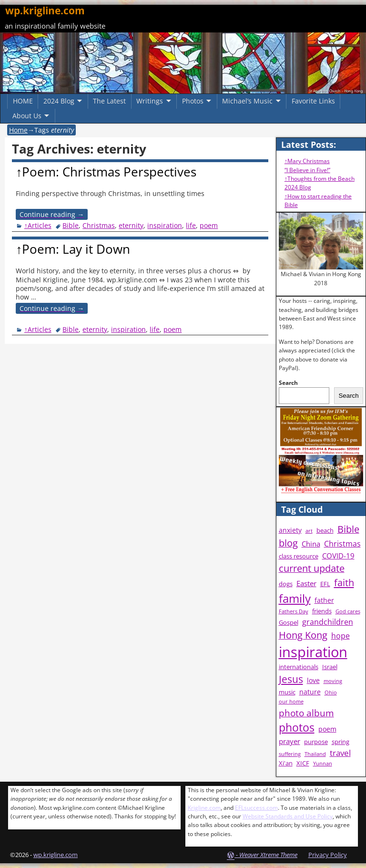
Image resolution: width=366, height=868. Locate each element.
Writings (150, 101)
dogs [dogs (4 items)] (286, 584)
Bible (71, 225)
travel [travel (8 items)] (340, 753)
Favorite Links (313, 101)
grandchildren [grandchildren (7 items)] (328, 622)
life (191, 225)
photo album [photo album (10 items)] (306, 713)
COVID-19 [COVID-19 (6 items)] (338, 556)
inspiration (165, 225)
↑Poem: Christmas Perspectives (106, 172)
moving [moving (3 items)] (333, 681)
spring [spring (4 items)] (341, 742)
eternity (131, 225)
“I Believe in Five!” (307, 170)
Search (288, 383)
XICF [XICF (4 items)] (303, 763)
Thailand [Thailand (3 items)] (315, 754)
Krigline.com (204, 808)
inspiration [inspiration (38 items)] (313, 652)
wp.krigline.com (45, 10)
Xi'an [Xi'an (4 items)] (286, 763)
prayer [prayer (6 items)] (290, 741)
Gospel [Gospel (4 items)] (289, 623)
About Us (27, 116)
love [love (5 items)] (313, 680)
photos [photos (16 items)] (297, 728)
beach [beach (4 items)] (325, 531)
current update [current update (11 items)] (312, 568)
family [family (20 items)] (295, 598)
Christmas (99, 225)
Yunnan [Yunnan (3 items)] (323, 764)
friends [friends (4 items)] (322, 611)
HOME (23, 101)
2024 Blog (59, 101)
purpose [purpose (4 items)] (316, 742)
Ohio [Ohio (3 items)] (331, 692)
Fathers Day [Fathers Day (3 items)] (294, 611)
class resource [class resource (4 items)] (299, 556)
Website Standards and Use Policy (288, 816)
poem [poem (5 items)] (327, 729)
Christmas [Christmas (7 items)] (342, 544)
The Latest (109, 101)
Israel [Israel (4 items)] (330, 667)
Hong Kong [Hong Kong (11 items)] (303, 635)
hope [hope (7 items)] (341, 636)
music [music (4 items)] (287, 692)
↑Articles (38, 225)
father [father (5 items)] (324, 600)
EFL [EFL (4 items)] (325, 584)
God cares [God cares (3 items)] (348, 611)
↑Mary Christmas (307, 161)
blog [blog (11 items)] (288, 543)
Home (18, 130)
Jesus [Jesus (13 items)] (291, 679)
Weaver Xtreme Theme (268, 855)
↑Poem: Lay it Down (73, 249)
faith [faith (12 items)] (344, 582)
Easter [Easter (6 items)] (306, 584)
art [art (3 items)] (309, 531)
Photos (193, 101)
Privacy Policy (328, 855)
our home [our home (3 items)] (291, 702)
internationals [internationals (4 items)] (299, 667)
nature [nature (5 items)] (310, 692)
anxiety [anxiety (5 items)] (290, 530)
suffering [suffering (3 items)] (290, 754)
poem (209, 225)
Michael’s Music (247, 101)
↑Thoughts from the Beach (320, 179)
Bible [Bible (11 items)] (348, 529)
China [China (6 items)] (311, 544)
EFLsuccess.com (256, 808)
